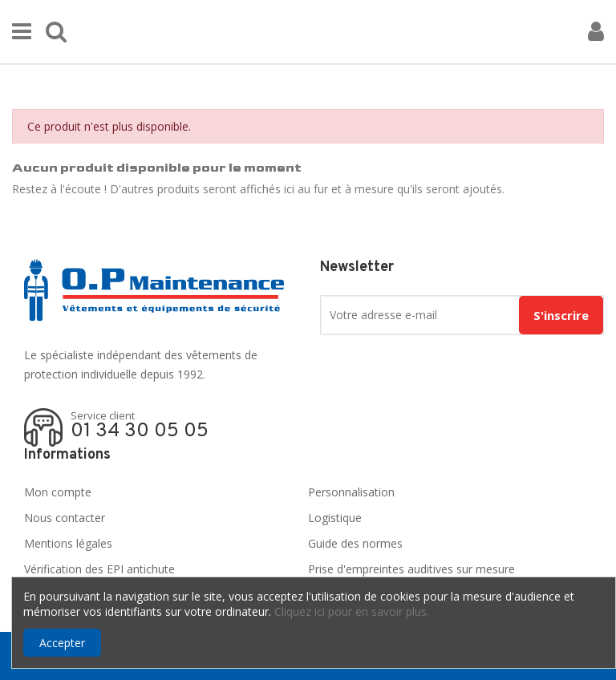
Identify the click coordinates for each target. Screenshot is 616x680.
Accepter (62, 643)
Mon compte (58, 492)
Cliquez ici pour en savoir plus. (352, 611)
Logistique (335, 518)
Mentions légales (68, 543)
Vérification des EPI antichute (99, 569)
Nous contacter (65, 518)
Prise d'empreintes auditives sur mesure (411, 569)
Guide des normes (355, 543)
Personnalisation (351, 492)
